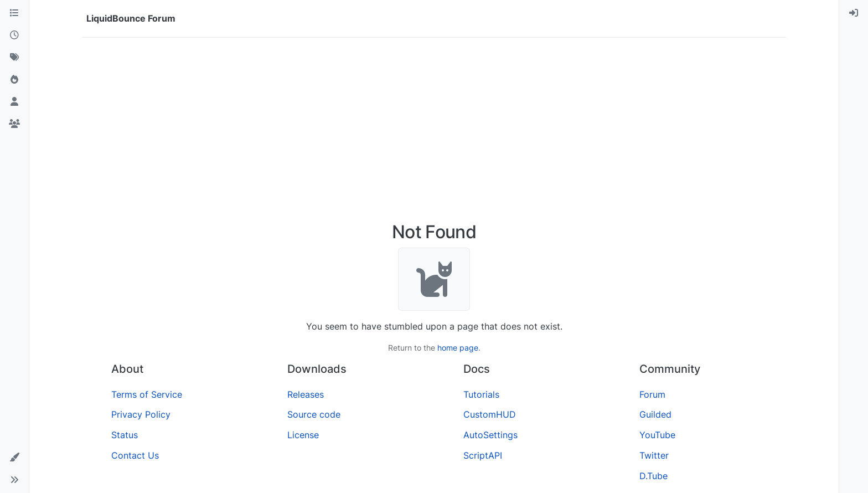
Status (125, 435)
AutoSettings (490, 435)
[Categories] (14, 13)
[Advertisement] (434, 130)
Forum (652, 394)
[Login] (854, 13)
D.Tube (653, 476)
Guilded (655, 414)
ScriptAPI (483, 455)
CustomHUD (490, 414)
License (303, 435)
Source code (314, 414)
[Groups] (14, 124)
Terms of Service (147, 394)
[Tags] (14, 58)
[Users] (14, 102)
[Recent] (14, 35)
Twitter (654, 455)
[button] (14, 458)
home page (458, 348)
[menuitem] (854, 13)
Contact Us (135, 455)
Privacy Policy (141, 414)
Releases (306, 394)
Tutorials (481, 394)
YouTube (657, 435)
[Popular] (14, 80)
